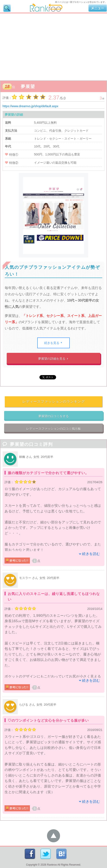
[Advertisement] (53, 46)
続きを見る (54, 343)
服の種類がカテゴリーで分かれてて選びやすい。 (48, 473)
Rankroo (52, 865)
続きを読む (91, 554)
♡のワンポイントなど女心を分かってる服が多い (48, 720)
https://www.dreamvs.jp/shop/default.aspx (31, 106)
